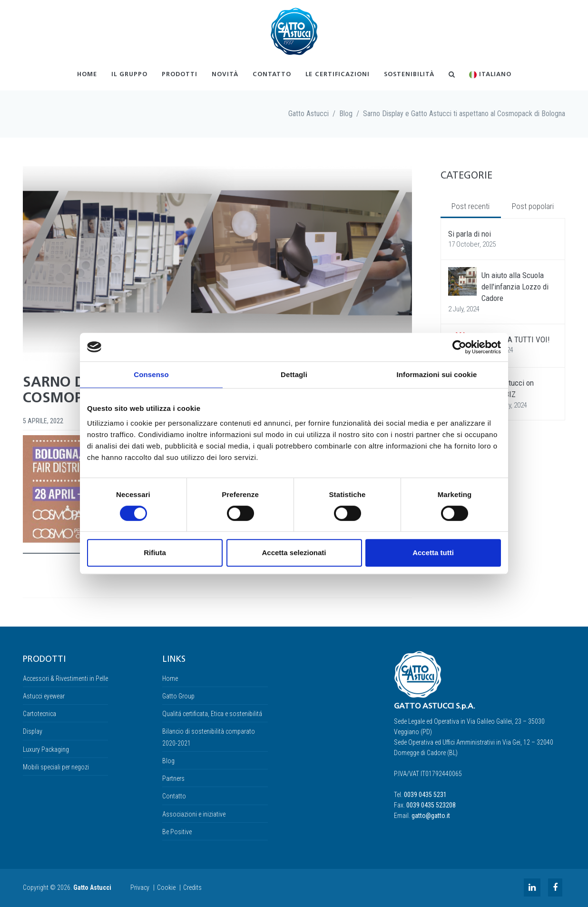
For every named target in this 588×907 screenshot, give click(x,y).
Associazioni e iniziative (194, 814)
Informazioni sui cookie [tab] (437, 374)
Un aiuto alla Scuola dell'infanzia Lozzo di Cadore (515, 287)
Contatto (272, 75)
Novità (225, 75)
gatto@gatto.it (431, 816)
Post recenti (470, 206)
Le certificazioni (338, 75)
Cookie (166, 887)
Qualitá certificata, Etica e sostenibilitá (212, 714)
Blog (346, 114)
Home (87, 75)
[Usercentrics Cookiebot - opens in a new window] (459, 347)
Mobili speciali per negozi (56, 767)
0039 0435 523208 (431, 805)
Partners (173, 778)
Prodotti (180, 75)
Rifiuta (155, 553)
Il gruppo (129, 75)
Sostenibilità (409, 75)
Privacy (140, 887)
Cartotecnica (39, 714)
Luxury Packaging (46, 749)
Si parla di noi (470, 234)
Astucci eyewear (44, 696)
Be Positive (177, 832)
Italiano (490, 75)
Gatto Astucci (309, 114)
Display (33, 731)
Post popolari (533, 206)
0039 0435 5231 (425, 795)
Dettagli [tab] (294, 374)
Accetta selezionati (294, 553)
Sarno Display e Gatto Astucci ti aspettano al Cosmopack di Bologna (464, 114)
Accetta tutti (433, 553)
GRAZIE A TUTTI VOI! (516, 339)
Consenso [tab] (151, 374)
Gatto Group (178, 696)
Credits (192, 887)
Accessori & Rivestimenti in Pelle (65, 678)
